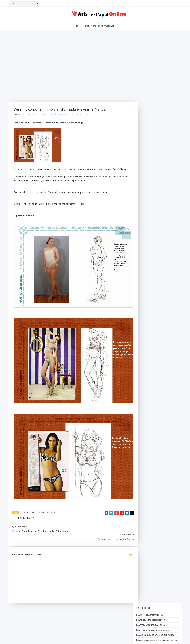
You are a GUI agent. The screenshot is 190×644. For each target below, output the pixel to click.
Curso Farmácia (145, 140)
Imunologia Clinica (147, 240)
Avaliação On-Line (146, 74)
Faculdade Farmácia (147, 185)
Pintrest (141, 321)
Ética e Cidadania (145, 442)
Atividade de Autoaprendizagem (153, 59)
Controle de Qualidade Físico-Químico (155, 130)
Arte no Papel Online (37, 639)
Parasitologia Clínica (148, 311)
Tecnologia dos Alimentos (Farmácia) (155, 391)
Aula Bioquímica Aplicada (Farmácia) (155, 64)
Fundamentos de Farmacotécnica (153, 230)
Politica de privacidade (145, 453)
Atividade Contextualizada (150, 54)
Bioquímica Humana (147, 105)
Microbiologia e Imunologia (151, 266)
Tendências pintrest (147, 396)
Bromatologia (144, 110)
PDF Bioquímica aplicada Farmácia (153, 286)
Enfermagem (143, 180)
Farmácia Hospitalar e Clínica (152, 220)
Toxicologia (143, 401)
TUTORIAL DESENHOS (83, 115)
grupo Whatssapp (146, 432)
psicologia (142, 437)
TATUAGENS (142, 386)
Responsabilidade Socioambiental (153, 374)
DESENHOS (142, 155)
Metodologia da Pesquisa (149, 261)
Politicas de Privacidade (100, 26)
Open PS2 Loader (145, 276)
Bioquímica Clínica (146, 100)
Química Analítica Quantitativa (153, 354)
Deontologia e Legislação (150, 160)
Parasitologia (144, 306)
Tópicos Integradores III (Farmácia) (154, 422)
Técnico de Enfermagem (148, 406)
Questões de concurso (148, 349)
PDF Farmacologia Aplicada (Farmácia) (156, 296)
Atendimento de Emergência (151, 49)
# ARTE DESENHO (30, 485)
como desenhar (41, 115)
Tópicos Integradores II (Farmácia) (154, 416)
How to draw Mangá (59, 115)
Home (79, 26)
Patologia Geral (145, 316)
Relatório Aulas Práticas (150, 369)
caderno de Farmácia (147, 427)
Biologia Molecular (147, 90)
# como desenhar (49, 485)
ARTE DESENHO (26, 115)
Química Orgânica (146, 364)
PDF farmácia (143, 301)
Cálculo (141, 145)
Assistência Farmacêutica (150, 44)
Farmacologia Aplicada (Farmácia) (154, 205)
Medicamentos (144, 256)
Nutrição (142, 271)
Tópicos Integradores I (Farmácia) (154, 411)
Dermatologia (144, 165)
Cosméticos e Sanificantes (150, 135)
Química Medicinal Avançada (151, 359)
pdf (70, 115)
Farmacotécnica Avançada (150, 215)
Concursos (142, 125)
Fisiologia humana (146, 225)
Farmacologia (144, 200)
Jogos (140, 245)
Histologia (143, 235)
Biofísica (141, 84)
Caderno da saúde (146, 115)
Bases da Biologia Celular (149, 79)
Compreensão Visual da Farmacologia (155, 120)
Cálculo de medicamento (149, 150)
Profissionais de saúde (148, 334)
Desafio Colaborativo (148, 170)
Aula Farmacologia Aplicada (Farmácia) (156, 69)
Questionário (144, 338)
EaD (139, 175)
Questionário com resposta (151, 344)
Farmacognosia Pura (147, 195)
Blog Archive (167, 453)
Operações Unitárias (147, 281)
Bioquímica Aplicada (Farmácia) (152, 94)
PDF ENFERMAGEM (145, 291)
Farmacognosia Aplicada (149, 190)
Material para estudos (148, 250)
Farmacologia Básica (147, 210)
